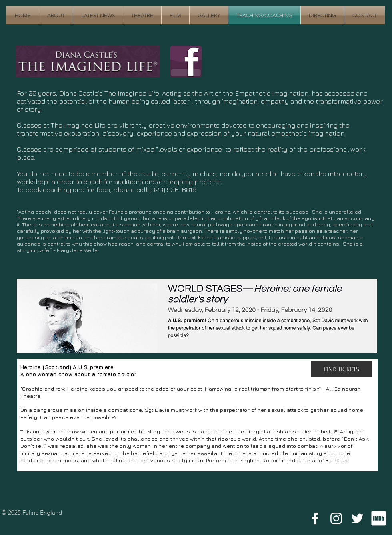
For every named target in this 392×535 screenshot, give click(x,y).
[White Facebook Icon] (315, 518)
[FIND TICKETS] (341, 369)
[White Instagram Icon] (336, 518)
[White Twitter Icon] (357, 518)
